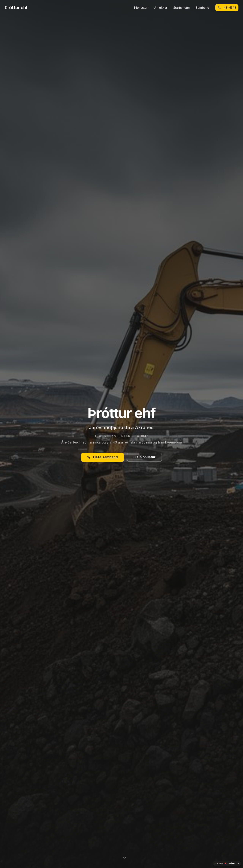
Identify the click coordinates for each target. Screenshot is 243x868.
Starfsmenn (181, 8)
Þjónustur (141, 8)
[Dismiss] (238, 863)
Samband (202, 8)
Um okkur (160, 8)
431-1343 (227, 8)
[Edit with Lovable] (224, 863)
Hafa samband (103, 457)
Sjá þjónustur (144, 457)
